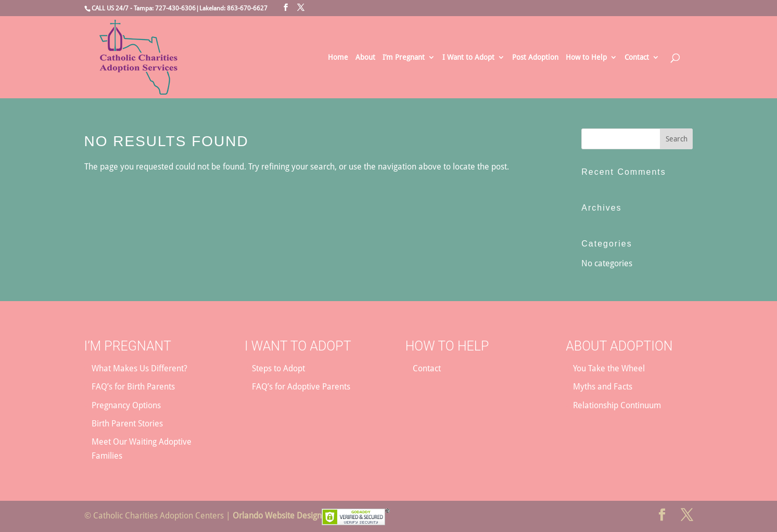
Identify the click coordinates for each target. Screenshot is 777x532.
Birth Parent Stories (127, 424)
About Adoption (619, 346)
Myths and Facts (603, 387)
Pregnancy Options (126, 405)
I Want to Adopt (468, 57)
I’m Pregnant (404, 57)
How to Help (586, 57)
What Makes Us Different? (139, 368)
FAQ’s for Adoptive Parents (301, 387)
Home (338, 57)
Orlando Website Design (277, 516)
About (365, 57)
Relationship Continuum (617, 405)
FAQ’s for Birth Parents (133, 387)
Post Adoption (535, 57)
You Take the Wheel (609, 368)
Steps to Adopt (278, 368)
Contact (637, 57)
